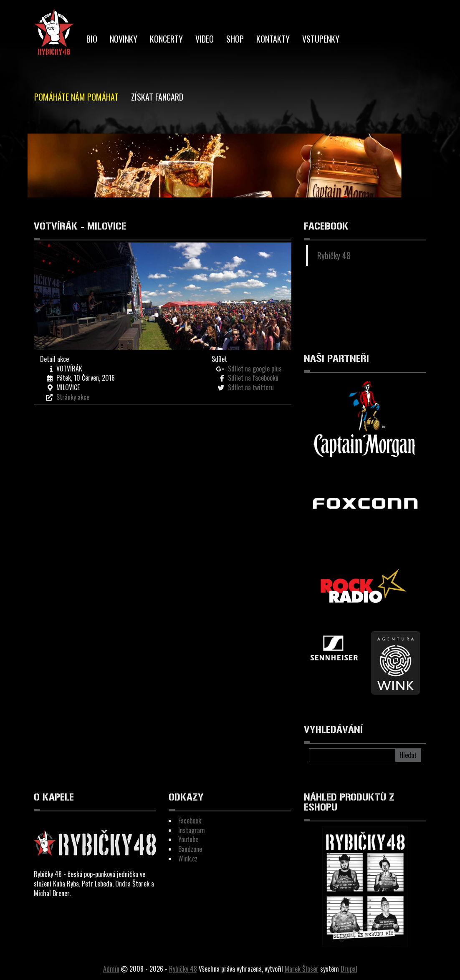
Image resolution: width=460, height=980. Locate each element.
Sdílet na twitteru (251, 387)
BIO (92, 39)
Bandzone (190, 849)
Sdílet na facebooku (253, 378)
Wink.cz (188, 859)
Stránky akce (73, 397)
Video (205, 39)
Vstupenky (321, 39)
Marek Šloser (302, 969)
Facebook (190, 821)
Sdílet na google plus (255, 369)
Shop (235, 39)
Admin (111, 969)
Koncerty (166, 39)
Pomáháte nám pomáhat (76, 97)
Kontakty (273, 39)
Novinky (124, 39)
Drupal (349, 969)
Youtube (188, 839)
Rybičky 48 (334, 255)
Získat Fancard (157, 97)
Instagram (192, 830)
